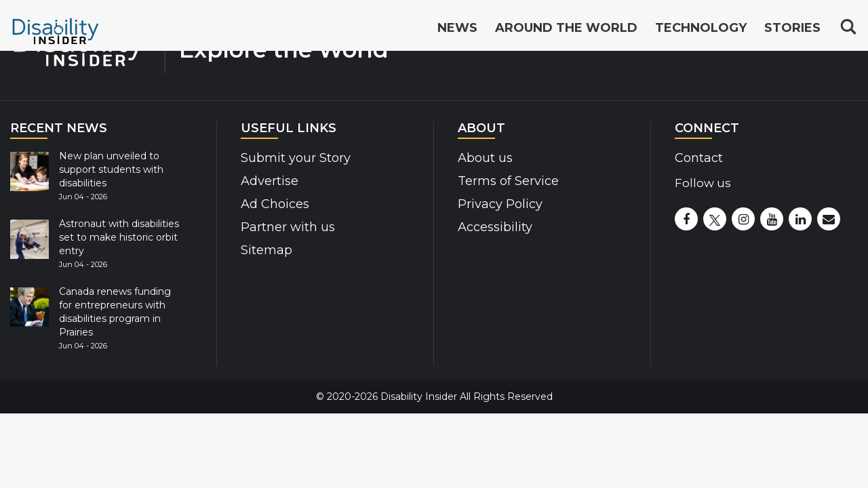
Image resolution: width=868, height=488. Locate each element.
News (457, 28)
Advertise (270, 181)
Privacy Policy (500, 204)
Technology (701, 28)
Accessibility (495, 227)
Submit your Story (296, 158)
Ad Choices (275, 204)
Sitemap (267, 250)
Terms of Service (508, 181)
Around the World (566, 28)
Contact (699, 158)
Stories (792, 28)
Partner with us (288, 227)
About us (485, 158)
